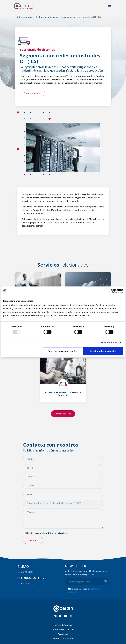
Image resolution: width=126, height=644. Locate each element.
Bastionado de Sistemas (47, 17)
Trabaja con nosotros (63, 638)
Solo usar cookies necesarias (63, 351)
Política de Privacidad (63, 629)
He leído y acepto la (36, 533)
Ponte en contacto (32, 93)
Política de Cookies (63, 625)
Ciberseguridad (24, 17)
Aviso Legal (63, 634)
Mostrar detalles (109, 342)
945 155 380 (27, 572)
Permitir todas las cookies (103, 351)
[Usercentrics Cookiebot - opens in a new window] (111, 291)
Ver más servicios (63, 414)
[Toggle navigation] (110, 6)
